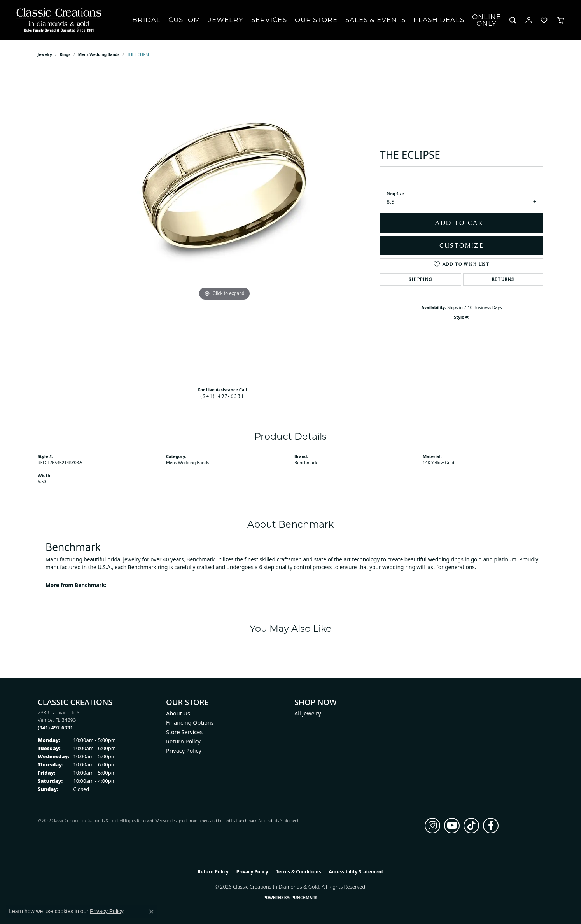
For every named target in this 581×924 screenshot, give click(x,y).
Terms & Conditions (299, 872)
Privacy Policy (184, 751)
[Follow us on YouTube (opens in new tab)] (452, 826)
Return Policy (183, 741)
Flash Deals (439, 20)
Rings (65, 54)
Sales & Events (376, 20)
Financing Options (190, 723)
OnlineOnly (487, 20)
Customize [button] (462, 245)
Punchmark (247, 821)
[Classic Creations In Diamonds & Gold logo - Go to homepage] (57, 20)
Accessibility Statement (278, 821)
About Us (178, 713)
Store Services (184, 732)
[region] (224, 225)
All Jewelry (308, 713)
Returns (503, 279)
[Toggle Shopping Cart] (561, 20)
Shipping (421, 279)
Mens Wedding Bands (99, 54)
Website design (169, 821)
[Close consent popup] (151, 912)
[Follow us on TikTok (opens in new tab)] (471, 826)
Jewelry (226, 20)
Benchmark (306, 462)
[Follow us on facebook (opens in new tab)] (491, 826)
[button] (513, 20)
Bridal (146, 20)
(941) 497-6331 (222, 396)
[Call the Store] (55, 728)
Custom (184, 20)
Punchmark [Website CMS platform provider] (305, 898)
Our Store (316, 20)
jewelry (45, 54)
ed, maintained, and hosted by (209, 821)
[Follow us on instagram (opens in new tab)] (432, 826)
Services (269, 20)
